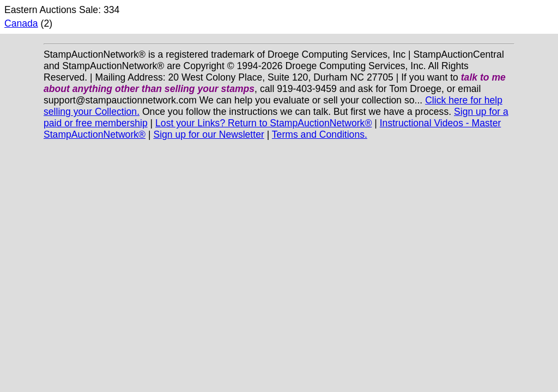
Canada (21, 23)
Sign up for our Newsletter (208, 134)
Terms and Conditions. (320, 134)
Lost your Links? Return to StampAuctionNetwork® (263, 123)
